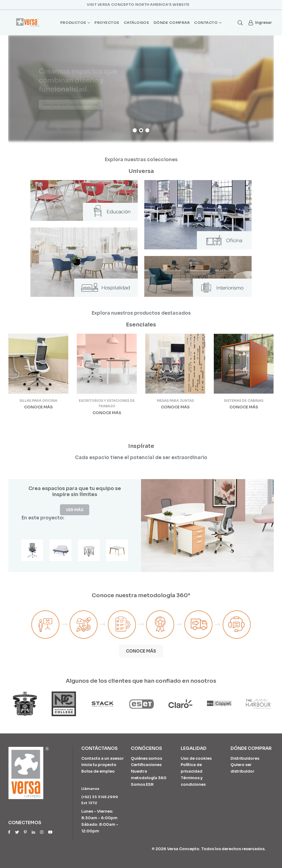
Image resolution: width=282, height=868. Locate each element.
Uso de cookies (196, 758)
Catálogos (136, 23)
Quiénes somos (146, 758)
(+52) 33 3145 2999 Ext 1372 (100, 800)
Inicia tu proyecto (99, 765)
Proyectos (107, 23)
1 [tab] (135, 130)
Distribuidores (245, 758)
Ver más (75, 510)
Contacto (208, 23)
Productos (75, 23)
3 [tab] (147, 130)
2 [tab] (141, 130)
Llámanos (90, 789)
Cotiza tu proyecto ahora (63, 102)
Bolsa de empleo (98, 771)
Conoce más (38, 407)
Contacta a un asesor (103, 758)
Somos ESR (142, 784)
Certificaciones (146, 765)
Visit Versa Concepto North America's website (138, 5)
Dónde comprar (172, 23)
